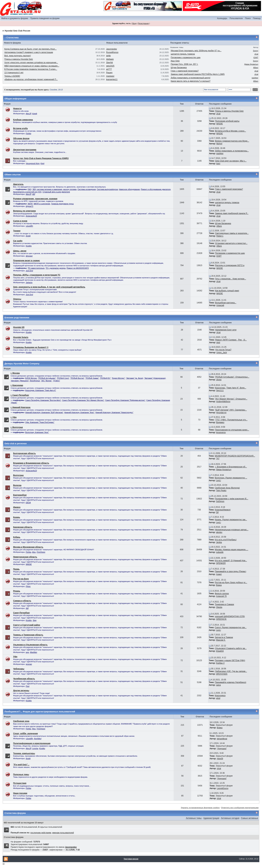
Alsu (34, 552)
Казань (17, 517)
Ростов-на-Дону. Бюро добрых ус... (231, 583)
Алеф (35, 114)
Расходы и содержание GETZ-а (230, 265)
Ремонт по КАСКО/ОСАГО (78, 268)
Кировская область (23, 527)
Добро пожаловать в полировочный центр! (191, 78)
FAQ (30, 189)
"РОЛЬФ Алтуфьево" (47, 378)
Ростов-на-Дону (21, 579)
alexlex (219, 532)
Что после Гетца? (223, 350)
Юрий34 (220, 651)
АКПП (30, 204)
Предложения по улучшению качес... (232, 430)
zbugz (219, 380)
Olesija (219, 607)
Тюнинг (17, 231)
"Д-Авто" (56, 381)
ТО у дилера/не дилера (56, 268)
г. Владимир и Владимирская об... (231, 467)
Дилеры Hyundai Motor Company (22, 364)
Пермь (16, 569)
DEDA (28, 503)
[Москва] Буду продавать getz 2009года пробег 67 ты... (196, 51)
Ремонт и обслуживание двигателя (156, 189)
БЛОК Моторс (31, 378)
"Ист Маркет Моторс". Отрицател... (231, 399)
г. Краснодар (17, 385)
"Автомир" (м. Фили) (135, 378)
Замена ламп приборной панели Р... (232, 213)
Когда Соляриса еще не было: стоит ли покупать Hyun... (30, 49)
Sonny (256, 51)
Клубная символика (23, 120)
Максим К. (221, 640)
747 (218, 459)
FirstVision (41, 552)
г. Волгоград (17, 427)
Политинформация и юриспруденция (32, 743)
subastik (220, 552)
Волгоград (18, 475)
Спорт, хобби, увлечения (26, 734)
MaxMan (34, 652)
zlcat (256, 54)
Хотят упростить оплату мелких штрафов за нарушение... (31, 63)
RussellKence (112, 52)
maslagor (110, 76)
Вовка (219, 585)
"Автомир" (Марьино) (20, 381)
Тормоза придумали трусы (62, 204)
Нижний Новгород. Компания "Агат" (79, 412)
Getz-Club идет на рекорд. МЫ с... (231, 161)
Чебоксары (19, 669)
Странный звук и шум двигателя (56, 192)
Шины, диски (20, 251)
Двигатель (18, 184)
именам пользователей (63, 833)
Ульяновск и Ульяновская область (30, 645)
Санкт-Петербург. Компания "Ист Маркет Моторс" (83, 400)
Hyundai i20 (19, 327)
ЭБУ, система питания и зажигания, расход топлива (54, 189)
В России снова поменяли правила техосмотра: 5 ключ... (31, 69)
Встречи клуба (20, 128)
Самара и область (22, 601)
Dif (217, 512)
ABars (256, 68)
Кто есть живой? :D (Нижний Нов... (231, 561)
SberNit (109, 63)
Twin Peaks (221, 491)
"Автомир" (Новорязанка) (155, 378)
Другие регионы (21, 691)
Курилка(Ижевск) (223, 510)
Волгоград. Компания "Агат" (37, 432)
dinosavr (29, 256)
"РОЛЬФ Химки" (92, 378)
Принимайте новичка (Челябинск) (231, 682)
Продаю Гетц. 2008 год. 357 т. (184, 64)
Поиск (248, 18)
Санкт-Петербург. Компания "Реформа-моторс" (125, 400)
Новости (17, 109)
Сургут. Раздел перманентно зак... (231, 628)
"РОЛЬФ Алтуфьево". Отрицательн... (232, 377)
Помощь (257, 18)
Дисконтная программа (25, 150)
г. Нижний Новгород (21, 407)
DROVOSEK (222, 674)
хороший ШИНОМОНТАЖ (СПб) (230, 616)
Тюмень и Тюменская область (28, 635)
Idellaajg (110, 59)
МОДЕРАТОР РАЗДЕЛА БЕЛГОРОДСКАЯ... (235, 456)
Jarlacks (29, 282)
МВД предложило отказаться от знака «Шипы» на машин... (32, 66)
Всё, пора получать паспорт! (18, 56)
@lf (34, 194)
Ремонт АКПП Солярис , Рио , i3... (231, 340)
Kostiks (29, 246)
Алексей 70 (221, 596)
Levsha (35, 748)
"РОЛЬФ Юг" (105, 378)
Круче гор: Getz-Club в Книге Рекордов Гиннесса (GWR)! (41, 158)
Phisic (28, 586)
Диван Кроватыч (224, 470)
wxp (27, 652)
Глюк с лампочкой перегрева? (185, 71)
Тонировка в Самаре (224, 604)
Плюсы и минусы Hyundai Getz (19, 59)
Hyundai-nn (221, 413)
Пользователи (236, 18)
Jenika (219, 542)
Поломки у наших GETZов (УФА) (230, 660)
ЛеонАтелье (35, 381)
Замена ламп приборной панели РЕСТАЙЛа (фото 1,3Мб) (198, 74)
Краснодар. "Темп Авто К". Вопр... (231, 388)
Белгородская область (24, 453)
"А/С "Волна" (46, 381)
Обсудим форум (21, 138)
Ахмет (219, 574)
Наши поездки (20, 793)
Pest (28, 686)
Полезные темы (21, 775)
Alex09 (220, 759)
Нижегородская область (25, 557)
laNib (108, 56)
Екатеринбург (20, 495)
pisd (218, 343)
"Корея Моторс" (118, 378)
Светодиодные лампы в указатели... (232, 233)
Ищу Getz (175, 61)
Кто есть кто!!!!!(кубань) (226, 540)
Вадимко (220, 422)
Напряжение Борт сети (226, 330)
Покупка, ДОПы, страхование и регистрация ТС (37, 275)
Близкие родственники (17, 318)
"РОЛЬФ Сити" (63, 378)
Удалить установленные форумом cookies (200, 808)
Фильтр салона (222, 594)
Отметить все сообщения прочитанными (240, 808)
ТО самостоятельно (36, 268)
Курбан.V (220, 663)
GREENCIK (221, 619)
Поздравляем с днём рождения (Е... (232, 499)
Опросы (17, 299)
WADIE (220, 124)
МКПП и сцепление (42, 204)
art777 (109, 69)
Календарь (222, 18)
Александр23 (31, 216)
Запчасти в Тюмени (224, 637)
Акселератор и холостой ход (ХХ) (27, 192)
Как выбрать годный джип (227, 291)
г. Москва (15, 373)
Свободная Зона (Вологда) (227, 488)
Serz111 (220, 391)
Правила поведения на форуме (45, 18)
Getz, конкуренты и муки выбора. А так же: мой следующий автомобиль (49, 287)
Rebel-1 (220, 236)
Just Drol (29, 271)
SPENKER (221, 563)
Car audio (18, 241)
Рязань (17, 591)
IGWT (256, 58)
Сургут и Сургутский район (27, 625)
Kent (43, 163)
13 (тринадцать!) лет (14, 73)
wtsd (218, 698)
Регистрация (143, 23)
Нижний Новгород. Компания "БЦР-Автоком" (44, 412)
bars (218, 164)
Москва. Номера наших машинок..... (232, 550)
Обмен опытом (13, 175)
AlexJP (28, 114)
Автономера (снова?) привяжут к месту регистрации (29, 52)
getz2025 (110, 66)
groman (29, 664)
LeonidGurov (223, 788)
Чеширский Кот (33, 163)
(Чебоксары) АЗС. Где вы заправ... (231, 671)
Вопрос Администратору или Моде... (232, 141)
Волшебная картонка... (226, 303)
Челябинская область (24, 679)
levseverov (221, 432)
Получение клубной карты (227, 121)
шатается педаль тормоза (183, 54)
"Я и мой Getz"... (21, 765)
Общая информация (15, 99)
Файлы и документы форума (15, 18)
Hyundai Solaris (21, 337)
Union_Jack (222, 353)
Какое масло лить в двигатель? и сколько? (191, 81)
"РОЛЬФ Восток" (77, 378)
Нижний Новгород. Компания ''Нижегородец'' (114, 412)
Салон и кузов (20, 221)
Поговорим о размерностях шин (186, 58)
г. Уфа (14, 417)
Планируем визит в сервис (27, 261)
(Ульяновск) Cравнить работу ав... (231, 648)
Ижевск (17, 507)
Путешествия (20, 783)
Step (35, 620)
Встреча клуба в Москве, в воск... (231, 131)
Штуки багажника (179, 68)
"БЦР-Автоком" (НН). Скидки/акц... (231, 410)
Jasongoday (112, 49)
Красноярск (220, 696)
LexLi (218, 480)
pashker (255, 78)
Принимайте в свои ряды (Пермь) (231, 571)
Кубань (17, 537)
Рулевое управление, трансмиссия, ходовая (35, 199)
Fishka (28, 133)
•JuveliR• (29, 226)
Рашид (109, 73)
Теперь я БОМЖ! (12, 76)
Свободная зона (21, 721)
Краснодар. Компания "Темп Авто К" (41, 390)
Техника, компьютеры (24, 753)
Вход (134, 23)
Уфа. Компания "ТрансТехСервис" (40, 422)
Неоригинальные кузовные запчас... (232, 530)
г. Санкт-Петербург (20, 395)
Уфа (15, 657)
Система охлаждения (87, 189)
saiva (218, 685)
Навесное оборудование (129, 189)
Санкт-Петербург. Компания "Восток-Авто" (43, 400)
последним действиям (41, 833)
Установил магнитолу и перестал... (231, 243)
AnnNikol (38, 739)
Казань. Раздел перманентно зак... (231, 520)
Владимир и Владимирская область (31, 463)
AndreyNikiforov (223, 402)
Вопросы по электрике (25, 211)
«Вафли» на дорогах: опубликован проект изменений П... (31, 79)
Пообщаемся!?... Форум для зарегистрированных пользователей (40, 712)
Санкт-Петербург (22, 613)
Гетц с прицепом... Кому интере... (231, 279)
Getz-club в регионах (16, 443)
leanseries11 (112, 79)
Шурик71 (29, 206)
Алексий (220, 305)
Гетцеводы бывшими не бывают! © (31, 347)
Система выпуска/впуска (107, 189)
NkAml (219, 144)
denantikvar (222, 739)
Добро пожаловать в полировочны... (232, 151)
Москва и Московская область (28, 547)
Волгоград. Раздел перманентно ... (231, 478)
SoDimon (220, 501)
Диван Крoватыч (251, 64)
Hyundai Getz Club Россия (17, 31)
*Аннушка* (222, 749)
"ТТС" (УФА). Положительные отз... (231, 420)
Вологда (17, 485)
